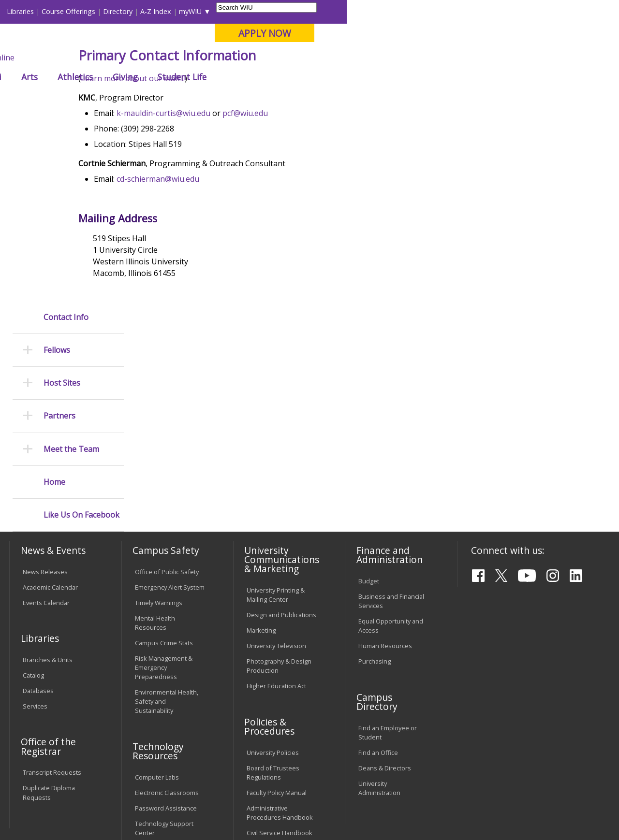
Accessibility (46, 769)
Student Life (454, 77)
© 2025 (35, 810)
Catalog (33, 515)
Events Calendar (46, 442)
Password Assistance (166, 648)
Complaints (263, 712)
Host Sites (62, 196)
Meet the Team (71, 261)
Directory (390, 11)
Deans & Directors (385, 607)
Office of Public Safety (167, 411)
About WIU (76, 77)
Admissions (202, 77)
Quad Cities (232, 58)
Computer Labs (157, 617)
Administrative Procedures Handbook (280, 652)
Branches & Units (48, 499)
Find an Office (378, 592)
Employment (103, 769)
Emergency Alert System (170, 426)
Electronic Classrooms (167, 632)
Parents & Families (42, 11)
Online (275, 58)
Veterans (216, 769)
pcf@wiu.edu (297, 184)
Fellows (241, 99)
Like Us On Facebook (81, 327)
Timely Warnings (159, 442)
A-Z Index (428, 11)
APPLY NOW (537, 33)
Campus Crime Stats (164, 482)
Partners (59, 228)
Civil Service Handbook (280, 672)
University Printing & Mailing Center (276, 434)
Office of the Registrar (48, 586)
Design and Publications (281, 454)
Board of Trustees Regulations (273, 612)
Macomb (186, 58)
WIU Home (155, 99)
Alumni (259, 77)
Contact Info (66, 129)
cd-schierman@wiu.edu (210, 250)
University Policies (273, 592)
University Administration (379, 627)
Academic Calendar (50, 426)
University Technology (167, 688)
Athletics (347, 77)
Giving (398, 77)
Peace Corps (201, 99)
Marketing (261, 470)
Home (54, 294)
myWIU (463, 11)
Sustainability (162, 769)
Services (35, 546)
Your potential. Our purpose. (108, 58)
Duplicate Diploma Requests (49, 632)
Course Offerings (341, 11)
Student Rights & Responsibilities (271, 692)
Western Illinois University (152, 42)
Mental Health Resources (155, 462)
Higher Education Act (276, 525)
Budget (369, 420)
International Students (147, 11)
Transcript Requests (52, 612)
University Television (276, 485)
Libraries (293, 11)
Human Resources (385, 485)
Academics (139, 77)
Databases (38, 530)
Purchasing (375, 501)
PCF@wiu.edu (581, 822)
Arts (302, 77)
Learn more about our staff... (184, 149)
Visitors (92, 11)
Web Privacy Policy (214, 810)
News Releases (45, 411)
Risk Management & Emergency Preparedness (164, 507)
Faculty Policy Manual (277, 632)
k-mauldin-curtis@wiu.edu (215, 184)
